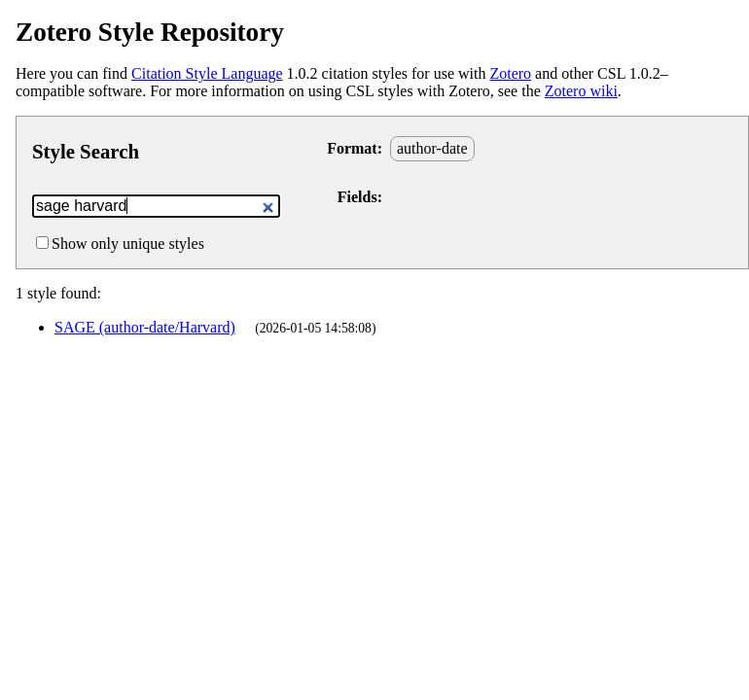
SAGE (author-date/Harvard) (145, 327)
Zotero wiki (581, 91)
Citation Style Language (207, 73)
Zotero (510, 73)
